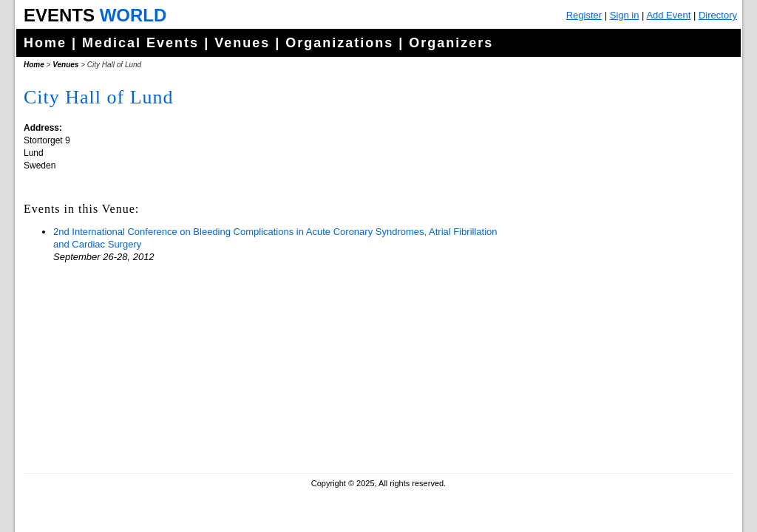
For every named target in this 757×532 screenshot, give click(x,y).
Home (45, 43)
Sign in (625, 15)
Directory (718, 15)
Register (584, 15)
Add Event (668, 15)
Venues (242, 43)
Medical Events (140, 43)
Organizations (339, 43)
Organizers (451, 43)
